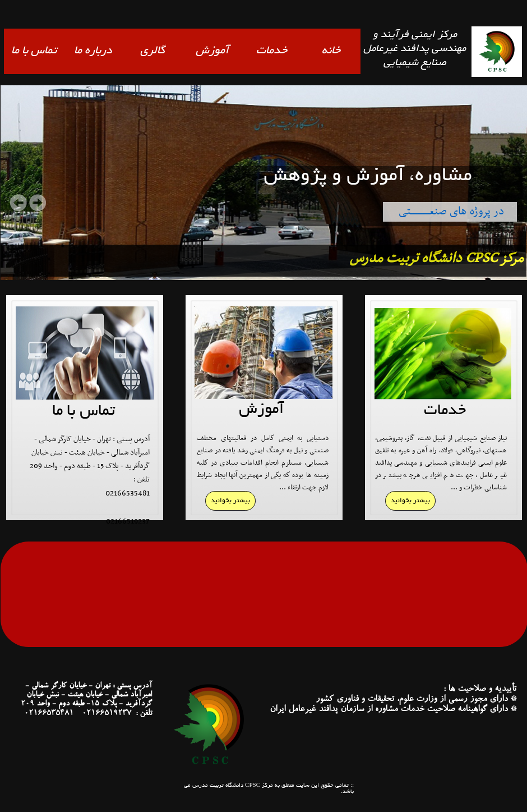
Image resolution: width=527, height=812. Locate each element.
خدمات (272, 51)
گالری (152, 51)
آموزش (212, 51)
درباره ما (93, 51)
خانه (331, 51)
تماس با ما (34, 51)
